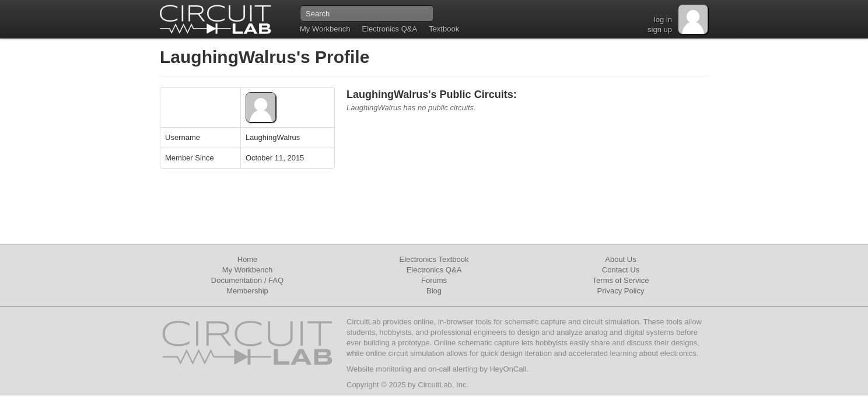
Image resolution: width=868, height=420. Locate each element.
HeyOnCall (508, 369)
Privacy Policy (621, 291)
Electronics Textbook (434, 259)
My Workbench (325, 29)
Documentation (237, 280)
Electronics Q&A (389, 29)
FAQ (276, 280)
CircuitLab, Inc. (443, 385)
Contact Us (621, 270)
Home (248, 259)
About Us (620, 259)
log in (663, 20)
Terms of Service (621, 280)
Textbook (444, 29)
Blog (434, 291)
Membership (247, 291)
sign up (660, 29)
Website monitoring (379, 369)
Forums (434, 280)
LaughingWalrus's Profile (265, 57)
